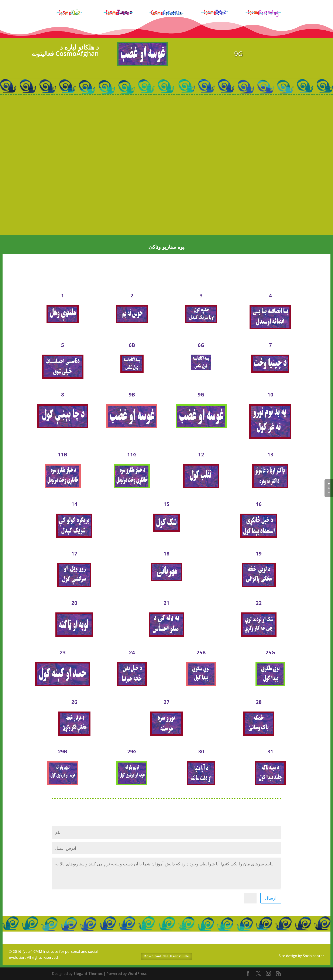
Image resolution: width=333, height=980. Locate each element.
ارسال (271, 898)
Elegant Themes (88, 974)
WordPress (137, 974)
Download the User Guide (166, 956)
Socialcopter (313, 956)
